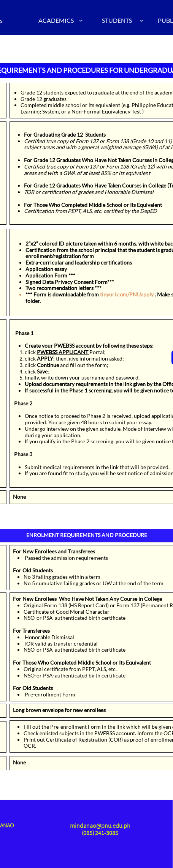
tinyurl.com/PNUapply (127, 294)
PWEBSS (48, 352)
